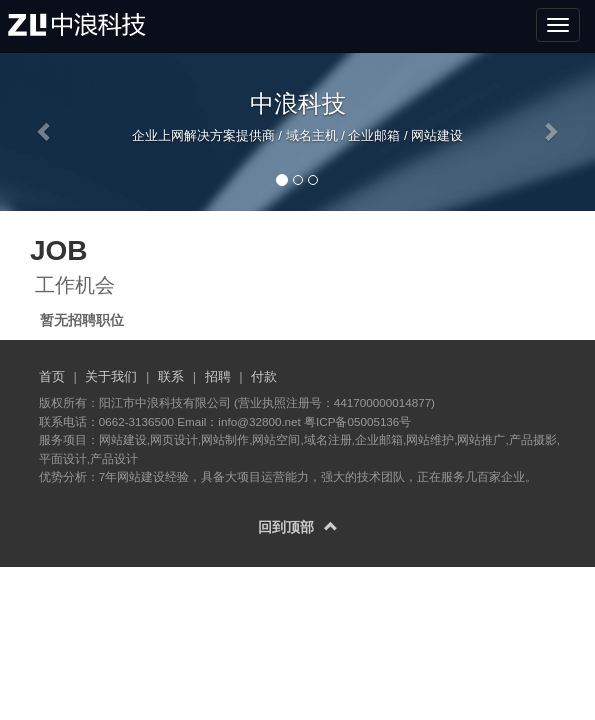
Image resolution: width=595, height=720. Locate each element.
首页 (52, 376)
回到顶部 (298, 527)
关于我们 (111, 376)
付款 (264, 376)
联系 (171, 376)
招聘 (218, 376)
